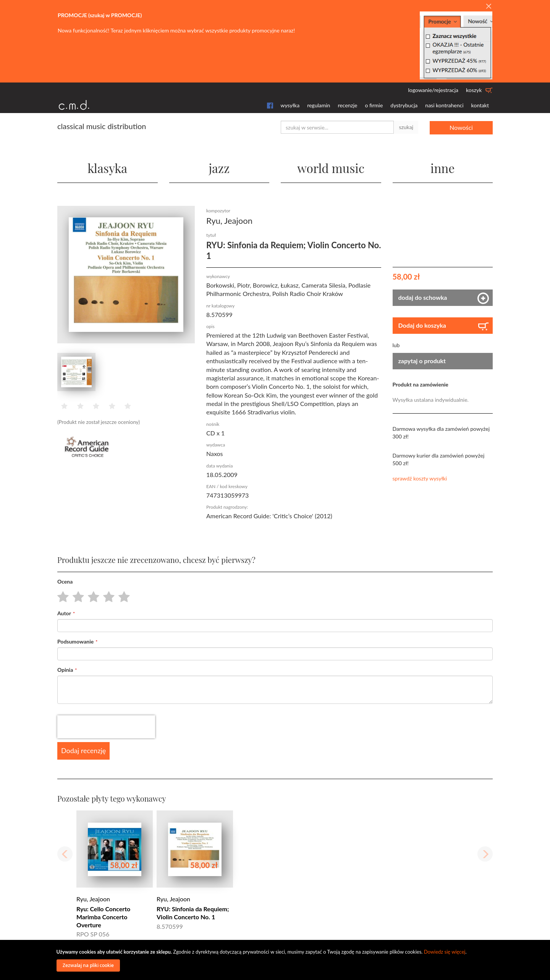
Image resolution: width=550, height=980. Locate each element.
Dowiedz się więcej (445, 952)
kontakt (480, 105)
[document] (276, 960)
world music (331, 168)
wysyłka (290, 105)
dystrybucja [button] (404, 105)
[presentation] (106, 727)
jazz (219, 168)
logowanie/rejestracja (433, 90)
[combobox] (337, 127)
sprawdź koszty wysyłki (420, 478)
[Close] (489, 6)
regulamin (319, 105)
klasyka (108, 168)
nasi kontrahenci (444, 105)
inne (443, 168)
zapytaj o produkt (422, 361)
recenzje (347, 105)
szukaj (406, 127)
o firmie (374, 105)
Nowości (461, 127)
